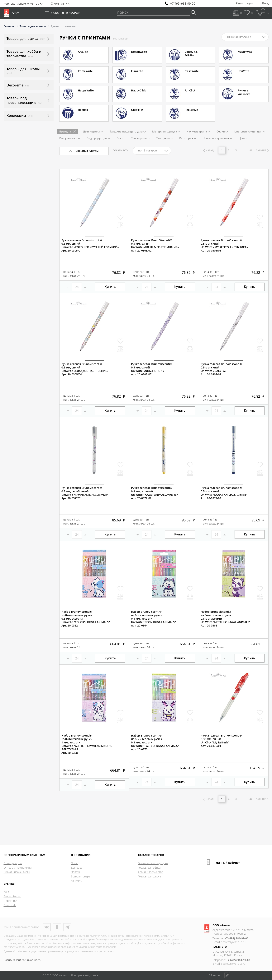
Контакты (77, 881)
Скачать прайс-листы (17, 872)
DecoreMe (10, 905)
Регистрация (244, 3)
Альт (6, 892)
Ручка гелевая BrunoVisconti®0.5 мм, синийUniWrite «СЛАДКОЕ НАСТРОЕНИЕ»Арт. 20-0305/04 (85, 369)
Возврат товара (80, 876)
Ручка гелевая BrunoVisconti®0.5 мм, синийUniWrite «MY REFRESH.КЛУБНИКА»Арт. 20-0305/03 (224, 245)
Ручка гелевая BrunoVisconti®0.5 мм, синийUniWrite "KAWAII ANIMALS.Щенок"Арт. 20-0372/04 (224, 493)
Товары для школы (150, 876)
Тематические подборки (153, 863)
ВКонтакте (47, 927)
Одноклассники (57, 927)
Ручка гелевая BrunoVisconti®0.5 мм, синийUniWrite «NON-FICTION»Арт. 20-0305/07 (152, 369)
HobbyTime (10, 901)
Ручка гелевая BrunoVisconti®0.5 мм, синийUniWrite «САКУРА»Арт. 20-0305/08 (221, 369)
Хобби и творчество (151, 872)
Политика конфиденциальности (22, 960)
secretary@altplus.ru (233, 942)
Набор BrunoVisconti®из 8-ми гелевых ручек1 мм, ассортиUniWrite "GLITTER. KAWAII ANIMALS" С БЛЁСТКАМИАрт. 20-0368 (87, 744)
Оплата (75, 872)
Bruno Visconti (12, 896)
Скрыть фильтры (87, 151)
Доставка (76, 868)
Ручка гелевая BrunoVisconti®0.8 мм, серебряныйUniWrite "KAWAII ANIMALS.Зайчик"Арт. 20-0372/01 (85, 493)
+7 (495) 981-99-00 (236, 938)
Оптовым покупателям (18, 868)
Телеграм (67, 927)
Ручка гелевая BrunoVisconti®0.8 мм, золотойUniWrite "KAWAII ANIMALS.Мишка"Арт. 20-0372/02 (154, 493)
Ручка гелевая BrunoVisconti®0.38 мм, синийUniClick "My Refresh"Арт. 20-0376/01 (221, 741)
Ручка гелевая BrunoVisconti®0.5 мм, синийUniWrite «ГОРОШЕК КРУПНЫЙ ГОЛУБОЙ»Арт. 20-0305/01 (90, 245)
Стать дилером (13, 863)
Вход (265, 3)
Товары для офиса (149, 868)
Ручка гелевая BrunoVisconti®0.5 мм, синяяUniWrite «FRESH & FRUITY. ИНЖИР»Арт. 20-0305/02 (155, 245)
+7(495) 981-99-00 (183, 4)
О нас (74, 863)
